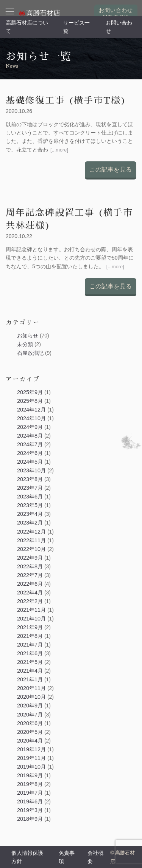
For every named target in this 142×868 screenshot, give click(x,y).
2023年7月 (30, 488)
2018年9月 (30, 819)
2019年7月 (30, 793)
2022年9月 (30, 558)
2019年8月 (30, 784)
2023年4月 (30, 514)
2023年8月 (30, 479)
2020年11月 (31, 688)
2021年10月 (31, 619)
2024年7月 (30, 444)
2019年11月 (31, 758)
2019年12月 (31, 749)
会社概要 (95, 857)
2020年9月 (30, 706)
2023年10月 (31, 470)
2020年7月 (30, 715)
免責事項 (67, 857)
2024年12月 (31, 410)
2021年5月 (30, 662)
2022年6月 (30, 584)
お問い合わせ (119, 27)
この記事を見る (111, 169)
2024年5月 (30, 462)
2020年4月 (30, 741)
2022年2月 (30, 601)
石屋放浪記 (30, 353)
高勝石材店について (27, 27)
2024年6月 (30, 453)
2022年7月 (30, 575)
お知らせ (28, 336)
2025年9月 (30, 392)
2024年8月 (30, 436)
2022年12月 (31, 532)
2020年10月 (31, 697)
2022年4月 (30, 593)
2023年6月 (30, 497)
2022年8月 (30, 566)
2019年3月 (30, 810)
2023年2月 (30, 523)
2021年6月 (30, 653)
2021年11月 (31, 610)
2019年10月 (31, 767)
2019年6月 (30, 801)
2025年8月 (30, 401)
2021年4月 (30, 671)
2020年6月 (30, 723)
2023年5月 (30, 505)
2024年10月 (31, 418)
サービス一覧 (76, 27)
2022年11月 (31, 540)
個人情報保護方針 (27, 857)
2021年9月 (30, 627)
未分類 (25, 344)
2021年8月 (30, 636)
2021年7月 (30, 645)
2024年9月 (30, 427)
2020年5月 (30, 732)
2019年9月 (30, 775)
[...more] (59, 150)
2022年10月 (31, 549)
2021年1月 (30, 679)
